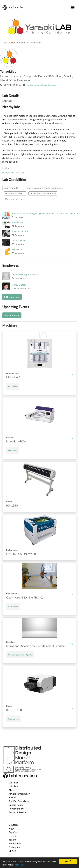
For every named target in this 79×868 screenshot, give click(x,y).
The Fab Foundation (19, 801)
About (12, 790)
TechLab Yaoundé (20, 232)
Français (13, 836)
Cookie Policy (16, 805)
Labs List (13, 782)
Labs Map (14, 786)
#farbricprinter (13, 719)
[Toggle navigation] (73, 7)
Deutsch (13, 825)
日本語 (12, 851)
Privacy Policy (16, 809)
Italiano (13, 840)
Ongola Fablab (19, 241)
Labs (5, 42)
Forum (12, 797)
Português (14, 847)
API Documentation (19, 794)
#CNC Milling (13, 606)
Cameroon (18, 42)
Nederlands (15, 843)
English (12, 828)
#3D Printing (13, 386)
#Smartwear (13, 450)
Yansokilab (35, 42)
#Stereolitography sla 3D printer (20, 655)
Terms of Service (17, 812)
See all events (12, 315)
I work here (12, 297)
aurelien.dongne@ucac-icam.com (42, 85)
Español (13, 832)
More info (19, 865)
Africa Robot (18, 223)
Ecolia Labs (17, 250)
